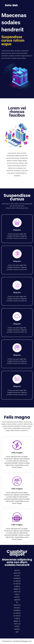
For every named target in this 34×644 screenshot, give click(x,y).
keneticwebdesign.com (22, 641)
